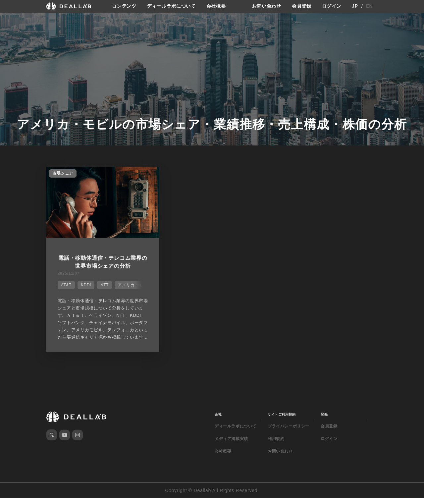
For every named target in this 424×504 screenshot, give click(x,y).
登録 (324, 420)
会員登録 (302, 6)
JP (355, 6)
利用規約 (276, 445)
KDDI (85, 284)
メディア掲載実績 (231, 445)
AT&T (66, 284)
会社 (218, 420)
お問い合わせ (267, 6)
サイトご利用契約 (282, 420)
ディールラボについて (171, 6)
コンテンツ (124, 6)
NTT (104, 284)
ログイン (332, 6)
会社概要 (216, 6)
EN (370, 6)
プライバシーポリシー (289, 432)
